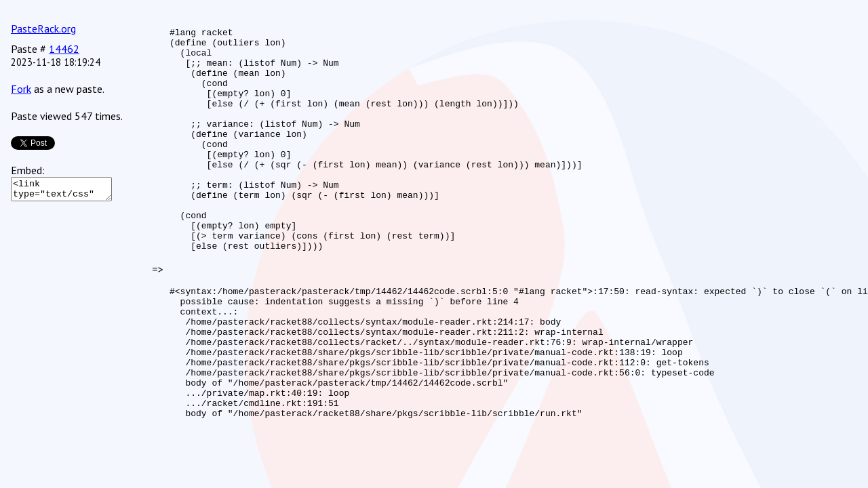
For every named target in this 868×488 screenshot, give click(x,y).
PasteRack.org (43, 28)
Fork (21, 89)
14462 (64, 49)
